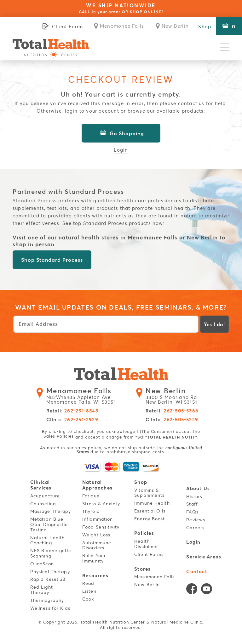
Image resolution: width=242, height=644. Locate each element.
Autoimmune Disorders (97, 545)
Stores (142, 568)
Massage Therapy (51, 511)
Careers (196, 527)
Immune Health (152, 503)
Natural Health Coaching (48, 540)
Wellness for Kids (50, 608)
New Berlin (202, 237)
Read (88, 583)
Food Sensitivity (101, 527)
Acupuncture (45, 495)
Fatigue (91, 495)
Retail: (72, 411)
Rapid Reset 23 (48, 579)
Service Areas (204, 556)
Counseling (43, 503)
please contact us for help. (193, 103)
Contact (197, 571)
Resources (95, 575)
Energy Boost (150, 519)
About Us (198, 488)
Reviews (196, 520)
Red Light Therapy (42, 590)
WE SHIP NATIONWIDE (121, 8)
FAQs (193, 512)
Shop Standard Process (52, 260)
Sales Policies (59, 436)
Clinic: (72, 420)
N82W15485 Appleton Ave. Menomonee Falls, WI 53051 (85, 396)
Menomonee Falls (153, 237)
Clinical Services (41, 485)
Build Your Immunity (94, 558)
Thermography (47, 600)
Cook (88, 599)
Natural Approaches (97, 485)
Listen (89, 591)
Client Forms (149, 554)
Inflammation (98, 519)
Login (121, 149)
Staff (192, 504)
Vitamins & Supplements (149, 492)
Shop (205, 26)
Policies (144, 533)
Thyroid (91, 511)
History (195, 496)
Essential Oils (150, 511)
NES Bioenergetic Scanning (51, 553)
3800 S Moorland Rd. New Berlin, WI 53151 (175, 396)
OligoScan (42, 563)
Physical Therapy (50, 571)
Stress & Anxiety (101, 503)
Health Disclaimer (146, 543)
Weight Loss (96, 534)
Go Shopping (121, 133)
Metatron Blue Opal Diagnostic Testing (49, 524)
